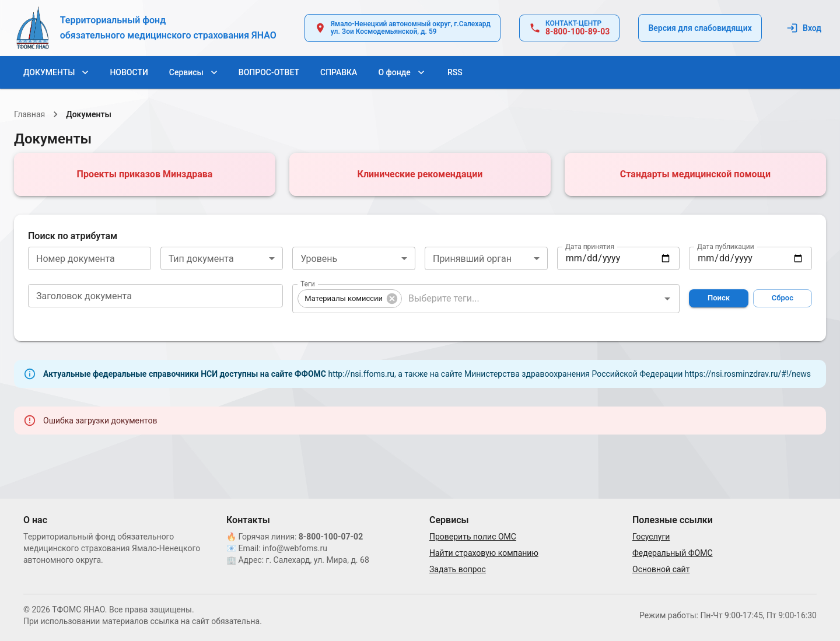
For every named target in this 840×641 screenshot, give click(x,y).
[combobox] (222, 258)
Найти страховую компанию (484, 553)
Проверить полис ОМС (473, 537)
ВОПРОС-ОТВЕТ (269, 73)
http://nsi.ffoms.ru (361, 374)
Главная (29, 114)
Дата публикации (726, 246)
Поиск (718, 298)
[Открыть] (667, 299)
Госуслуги (651, 537)
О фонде (401, 73)
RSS (455, 73)
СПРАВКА (339, 73)
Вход (805, 28)
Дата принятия (590, 246)
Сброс (783, 298)
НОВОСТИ (129, 73)
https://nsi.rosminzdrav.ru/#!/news (748, 374)
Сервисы (193, 73)
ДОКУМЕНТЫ (56, 73)
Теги (309, 289)
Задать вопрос (458, 569)
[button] (350, 299)
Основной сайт (661, 569)
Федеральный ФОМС (673, 553)
